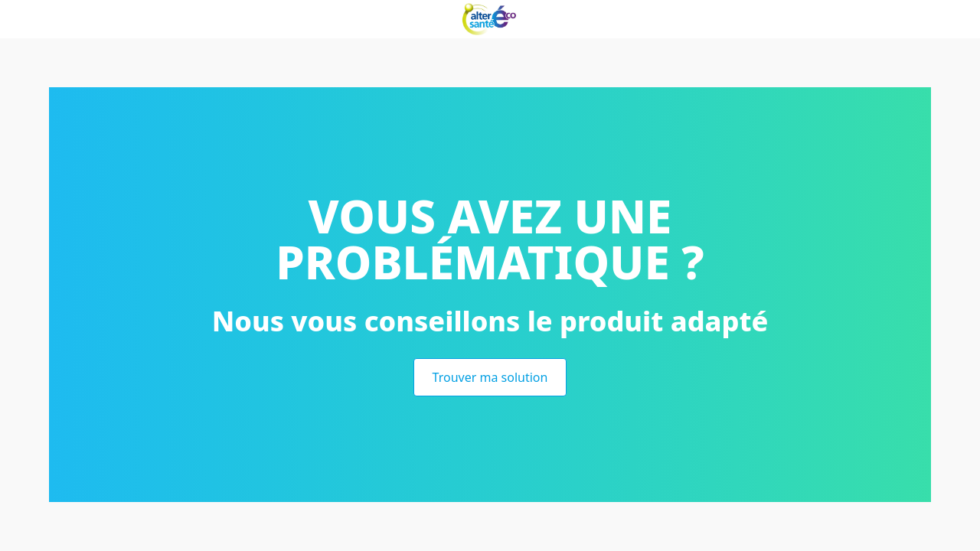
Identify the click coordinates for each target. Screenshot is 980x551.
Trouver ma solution (490, 377)
